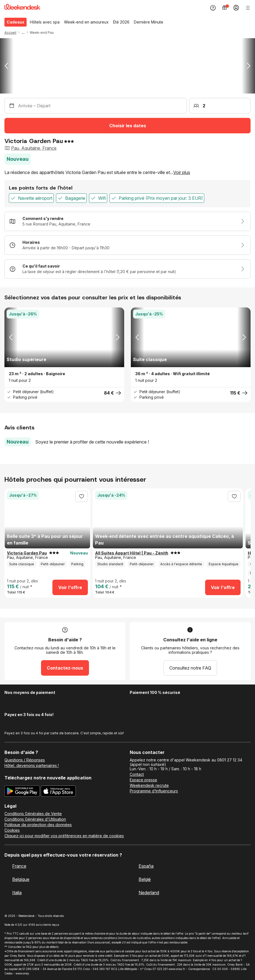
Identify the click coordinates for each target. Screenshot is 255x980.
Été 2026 (121, 22)
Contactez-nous (65, 668)
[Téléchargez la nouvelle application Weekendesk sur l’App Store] (58, 792)
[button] (29, 32)
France (19, 866)
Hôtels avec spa (45, 22)
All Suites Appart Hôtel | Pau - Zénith (132, 553)
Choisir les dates (128, 126)
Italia (17, 893)
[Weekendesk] (22, 8)
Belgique (21, 879)
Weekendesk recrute (149, 785)
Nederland (149, 893)
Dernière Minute (149, 22)
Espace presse (143, 780)
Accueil (10, 33)
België (145, 879)
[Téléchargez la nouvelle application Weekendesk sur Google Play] (22, 792)
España (146, 866)
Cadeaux (16, 22)
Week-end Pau (42, 33)
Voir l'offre (70, 587)
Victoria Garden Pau (27, 553)
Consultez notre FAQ (190, 668)
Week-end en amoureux (86, 22)
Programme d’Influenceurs (154, 791)
